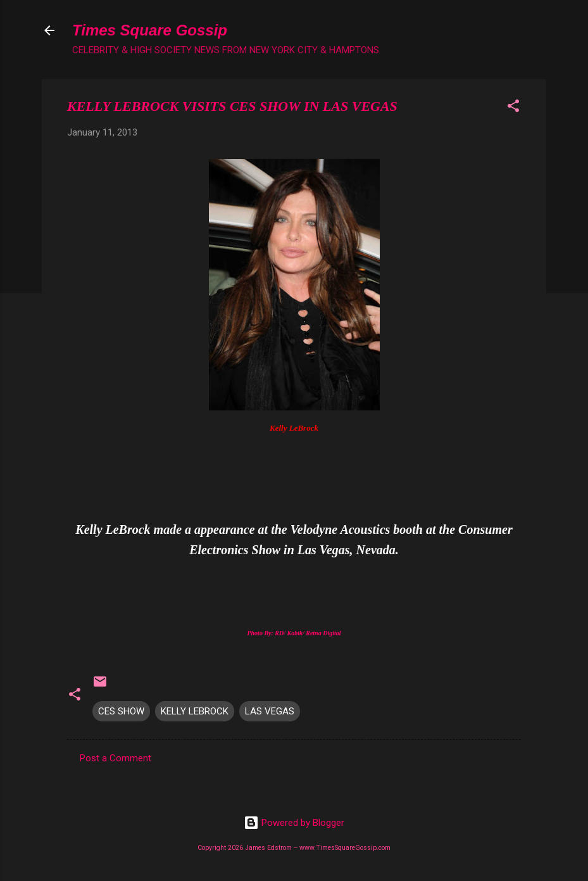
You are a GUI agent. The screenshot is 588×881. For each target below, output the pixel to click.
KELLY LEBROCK (195, 711)
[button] (513, 108)
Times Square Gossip (150, 30)
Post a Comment (116, 758)
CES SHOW (121, 711)
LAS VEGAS (270, 711)
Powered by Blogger (294, 823)
